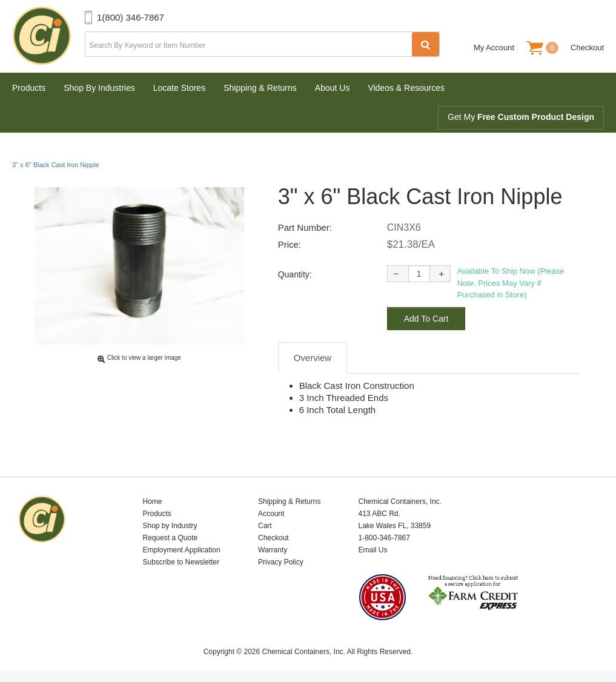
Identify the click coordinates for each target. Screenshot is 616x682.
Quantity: (295, 274)
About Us (333, 88)
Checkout (587, 48)
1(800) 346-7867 (131, 17)
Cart (265, 526)
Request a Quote (171, 538)
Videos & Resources (406, 88)
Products (29, 88)
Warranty (273, 550)
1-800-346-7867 (384, 538)
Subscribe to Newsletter (181, 562)
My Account (494, 48)
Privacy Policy (281, 562)
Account (271, 514)
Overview (313, 358)
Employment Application (182, 550)
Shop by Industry (170, 526)
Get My (521, 117)
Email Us (373, 550)
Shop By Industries (99, 88)
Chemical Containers (48, 36)
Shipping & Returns (260, 88)
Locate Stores (179, 88)
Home (153, 502)
